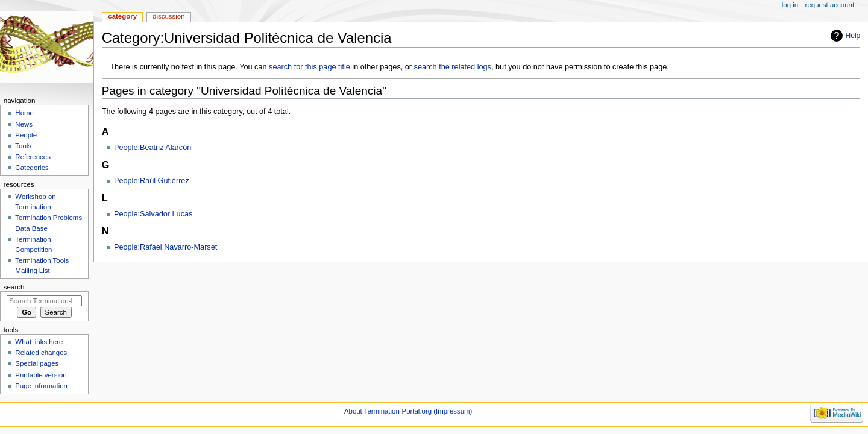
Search (14, 287)
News (24, 124)
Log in (790, 5)
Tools (23, 146)
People (26, 135)
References (33, 157)
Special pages (37, 363)
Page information (41, 386)
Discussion (168, 16)
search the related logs (453, 67)
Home (24, 113)
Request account (830, 5)
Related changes (41, 353)
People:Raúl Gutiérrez (152, 181)
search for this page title (310, 67)
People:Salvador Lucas (153, 214)
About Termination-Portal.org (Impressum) (408, 411)
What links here (39, 342)
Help (853, 36)
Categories (32, 168)
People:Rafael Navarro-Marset (165, 247)
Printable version (41, 375)
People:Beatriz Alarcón (153, 148)
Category (122, 16)
